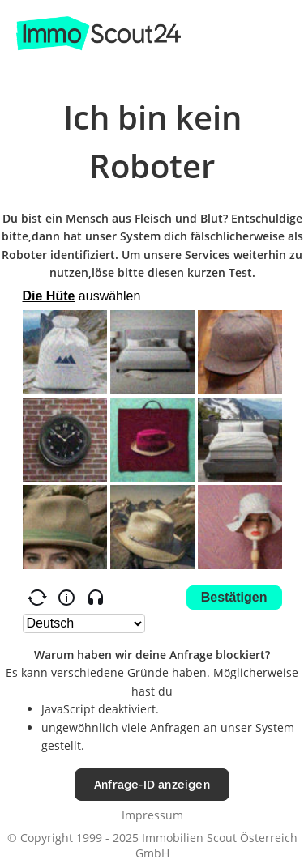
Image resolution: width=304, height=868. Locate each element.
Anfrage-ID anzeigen (152, 784)
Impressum (152, 815)
